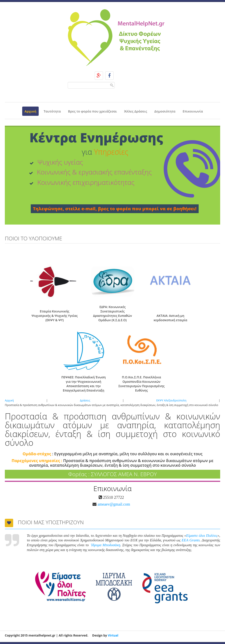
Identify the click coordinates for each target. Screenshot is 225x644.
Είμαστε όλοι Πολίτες (202, 536)
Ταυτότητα (52, 111)
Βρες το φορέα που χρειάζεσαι (93, 111)
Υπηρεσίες (111, 152)
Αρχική (31, 111)
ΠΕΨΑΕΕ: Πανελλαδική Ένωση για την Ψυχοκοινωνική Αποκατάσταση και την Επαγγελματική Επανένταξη (83, 384)
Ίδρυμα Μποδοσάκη (106, 545)
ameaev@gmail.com (113, 504)
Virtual (113, 635)
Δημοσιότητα (165, 111)
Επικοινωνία (193, 111)
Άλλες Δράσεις (136, 111)
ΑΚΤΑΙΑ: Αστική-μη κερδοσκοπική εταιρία (170, 318)
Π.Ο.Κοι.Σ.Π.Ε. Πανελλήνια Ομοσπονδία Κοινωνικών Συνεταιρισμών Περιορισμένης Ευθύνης (142, 384)
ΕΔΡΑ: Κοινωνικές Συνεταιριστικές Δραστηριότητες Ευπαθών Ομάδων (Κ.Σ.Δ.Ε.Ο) (113, 313)
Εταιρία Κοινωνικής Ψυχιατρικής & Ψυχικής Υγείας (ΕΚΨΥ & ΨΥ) (54, 316)
